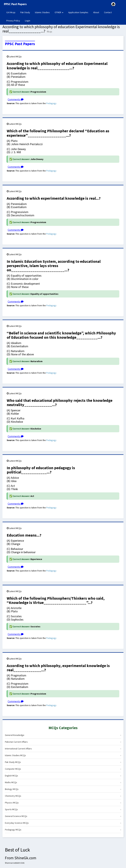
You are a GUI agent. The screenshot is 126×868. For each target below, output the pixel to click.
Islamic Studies (42, 12)
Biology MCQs (63, 789)
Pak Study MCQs (63, 762)
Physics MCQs (63, 803)
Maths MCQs (63, 782)
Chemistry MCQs (63, 796)
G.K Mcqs (12, 12)
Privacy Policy (13, 21)
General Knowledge (63, 735)
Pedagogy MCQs (63, 830)
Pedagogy (51, 103)
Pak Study (25, 12)
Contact (108, 12)
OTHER (59, 12)
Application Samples (78, 12)
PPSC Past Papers (20, 44)
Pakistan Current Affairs (63, 742)
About (96, 12)
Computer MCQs (63, 769)
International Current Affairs (63, 749)
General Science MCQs (63, 816)
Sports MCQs (63, 809)
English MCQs (63, 776)
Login (28, 21)
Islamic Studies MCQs (63, 755)
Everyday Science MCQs (63, 823)
